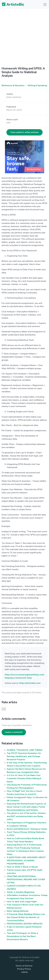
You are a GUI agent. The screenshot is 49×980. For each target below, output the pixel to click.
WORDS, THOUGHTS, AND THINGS (25, 750)
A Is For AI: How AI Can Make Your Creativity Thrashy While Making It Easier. (24, 778)
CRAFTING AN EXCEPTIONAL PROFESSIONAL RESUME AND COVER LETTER (26, 880)
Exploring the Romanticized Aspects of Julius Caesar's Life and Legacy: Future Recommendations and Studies (26, 807)
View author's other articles (25, 132)
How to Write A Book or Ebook (22, 867)
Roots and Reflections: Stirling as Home (27, 829)
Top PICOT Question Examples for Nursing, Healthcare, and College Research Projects (24, 756)
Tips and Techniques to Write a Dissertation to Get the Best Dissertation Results (22, 936)
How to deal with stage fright (22, 902)
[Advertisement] (24, 40)
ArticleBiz (11, 5)
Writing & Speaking (37, 86)
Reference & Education (13, 86)
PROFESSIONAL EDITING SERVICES (25, 924)
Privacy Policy (24, 969)
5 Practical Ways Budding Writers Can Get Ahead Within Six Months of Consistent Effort (26, 917)
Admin (24, 972)
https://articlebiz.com (30, 683)
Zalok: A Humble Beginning (21, 892)
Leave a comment (14, 732)
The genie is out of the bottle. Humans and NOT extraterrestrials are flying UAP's (26, 816)
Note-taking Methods (18, 911)
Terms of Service (24, 966)
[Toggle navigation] (45, 4)
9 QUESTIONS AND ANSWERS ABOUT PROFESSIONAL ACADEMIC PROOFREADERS (26, 861)
